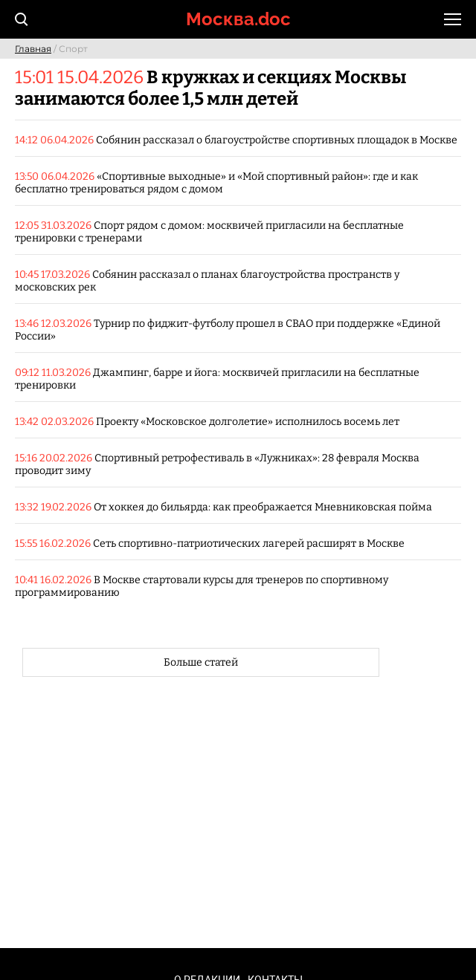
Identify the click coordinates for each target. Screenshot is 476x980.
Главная (33, 49)
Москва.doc (238, 19)
